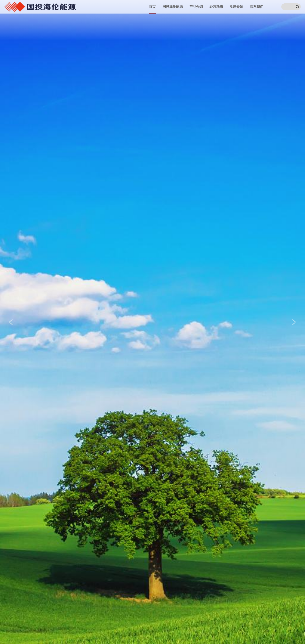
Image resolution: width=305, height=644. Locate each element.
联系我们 (256, 7)
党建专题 (236, 7)
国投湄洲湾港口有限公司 (40, 7)
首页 (152, 7)
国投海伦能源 (173, 7)
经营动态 (216, 7)
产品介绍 (196, 7)
